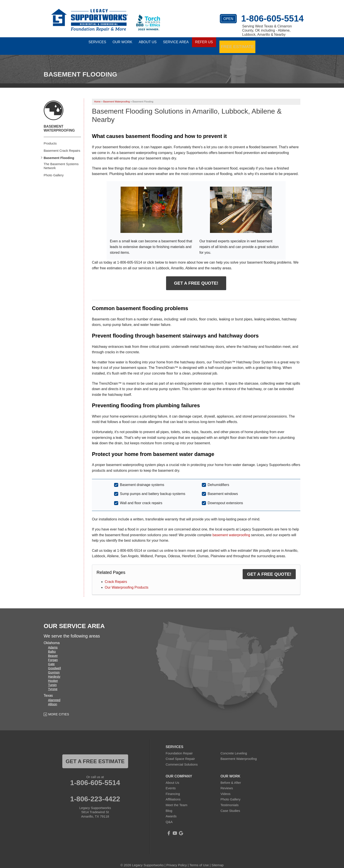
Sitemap (218, 859)
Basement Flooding (59, 152)
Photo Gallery (54, 169)
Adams (53, 641)
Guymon (54, 666)
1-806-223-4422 (95, 793)
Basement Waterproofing (59, 122)
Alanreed (54, 694)
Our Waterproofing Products (127, 581)
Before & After (231, 776)
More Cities (59, 708)
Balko (52, 646)
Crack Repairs (116, 576)
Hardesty (54, 671)
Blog (169, 805)
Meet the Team (176, 799)
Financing (173, 788)
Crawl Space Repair (180, 753)
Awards (171, 810)
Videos (226, 788)
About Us (172, 776)
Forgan (53, 654)
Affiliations (173, 793)
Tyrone (53, 683)
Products (50, 137)
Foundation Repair (179, 747)
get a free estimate (95, 755)
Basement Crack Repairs (62, 144)
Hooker (53, 675)
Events (171, 782)
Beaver (53, 650)
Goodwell (54, 662)
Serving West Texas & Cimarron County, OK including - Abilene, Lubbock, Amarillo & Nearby (267, 30)
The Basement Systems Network (61, 160)
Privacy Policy (176, 859)
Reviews (227, 782)
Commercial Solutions (182, 758)
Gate (51, 658)
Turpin (52, 679)
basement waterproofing (231, 529)
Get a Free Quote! (196, 277)
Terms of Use (199, 859)
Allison (53, 698)
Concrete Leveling (234, 747)
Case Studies (230, 805)
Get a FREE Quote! (269, 568)
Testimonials (230, 799)
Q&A (169, 816)
